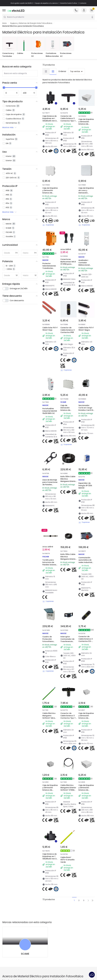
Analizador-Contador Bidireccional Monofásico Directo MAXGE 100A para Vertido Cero (86, 267)
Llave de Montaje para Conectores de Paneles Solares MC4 (50, 483)
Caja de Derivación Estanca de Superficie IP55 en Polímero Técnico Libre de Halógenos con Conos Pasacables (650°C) (68, 416)
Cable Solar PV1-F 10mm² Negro (86, 329)
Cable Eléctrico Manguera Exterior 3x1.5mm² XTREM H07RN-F (68, 789)
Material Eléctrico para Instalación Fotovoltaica (23, 26)
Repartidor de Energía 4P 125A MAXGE (85, 486)
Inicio (5, 23)
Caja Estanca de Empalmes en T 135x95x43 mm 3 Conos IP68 (50, 858)
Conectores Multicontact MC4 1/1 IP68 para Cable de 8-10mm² (68, 263)
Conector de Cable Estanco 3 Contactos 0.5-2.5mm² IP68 (86, 640)
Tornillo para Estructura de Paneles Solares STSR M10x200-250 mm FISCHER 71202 (50, 565)
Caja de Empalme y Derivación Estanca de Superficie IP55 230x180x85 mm (86, 124)
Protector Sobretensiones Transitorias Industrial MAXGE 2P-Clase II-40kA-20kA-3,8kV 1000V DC (50, 271)
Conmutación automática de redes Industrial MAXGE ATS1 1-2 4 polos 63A (86, 562)
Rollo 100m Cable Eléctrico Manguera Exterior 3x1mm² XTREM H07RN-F (68, 559)
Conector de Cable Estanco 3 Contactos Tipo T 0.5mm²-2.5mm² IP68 (68, 718)
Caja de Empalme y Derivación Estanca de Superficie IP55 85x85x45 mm (50, 790)
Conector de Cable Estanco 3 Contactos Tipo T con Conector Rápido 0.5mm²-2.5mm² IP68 (68, 123)
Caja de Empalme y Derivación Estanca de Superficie (50, 192)
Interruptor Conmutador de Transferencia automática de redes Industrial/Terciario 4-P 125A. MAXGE (69, 644)
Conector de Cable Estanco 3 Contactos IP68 (68, 330)
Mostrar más (10, 127)
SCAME (25, 954)
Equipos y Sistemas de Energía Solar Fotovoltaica (31, 23)
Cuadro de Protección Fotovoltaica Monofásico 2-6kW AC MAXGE (49, 641)
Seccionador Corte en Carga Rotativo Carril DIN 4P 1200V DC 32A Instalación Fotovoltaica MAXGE (86, 412)
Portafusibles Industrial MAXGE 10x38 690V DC (50, 411)
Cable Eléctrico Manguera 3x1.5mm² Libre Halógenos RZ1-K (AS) (50, 718)
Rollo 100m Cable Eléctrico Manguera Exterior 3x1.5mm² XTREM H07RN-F (68, 481)
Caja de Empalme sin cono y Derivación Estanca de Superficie (86, 193)
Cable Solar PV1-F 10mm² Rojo (50, 329)
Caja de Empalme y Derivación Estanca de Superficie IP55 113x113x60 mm (86, 718)
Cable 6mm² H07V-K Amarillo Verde (68, 860)
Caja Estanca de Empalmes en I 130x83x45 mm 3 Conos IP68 (50, 120)
